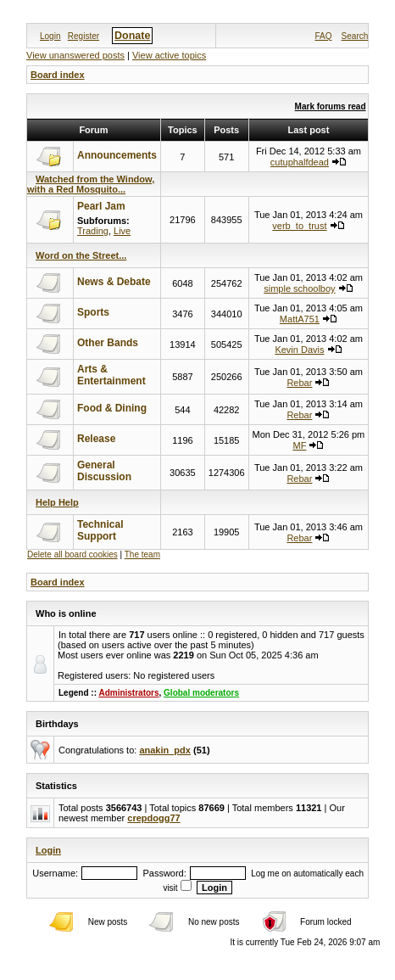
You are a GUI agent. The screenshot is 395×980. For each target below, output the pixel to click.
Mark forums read (331, 106)
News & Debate (114, 282)
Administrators (128, 693)
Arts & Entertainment (111, 375)
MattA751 (300, 319)
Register (83, 36)
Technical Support (100, 530)
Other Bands (108, 343)
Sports (93, 312)
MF (299, 445)
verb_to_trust (299, 226)
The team (142, 554)
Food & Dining (112, 408)
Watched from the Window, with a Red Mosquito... (91, 184)
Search (355, 36)
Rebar (299, 383)
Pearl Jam (101, 206)
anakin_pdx (165, 750)
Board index (58, 75)
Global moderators (201, 693)
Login (50, 36)
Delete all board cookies (72, 554)
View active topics (169, 55)
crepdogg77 (153, 818)
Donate (132, 36)
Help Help (57, 502)
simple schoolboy (299, 288)
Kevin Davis (299, 350)
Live (122, 231)
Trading (93, 231)
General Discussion (104, 471)
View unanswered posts (75, 55)
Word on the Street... (81, 255)
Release (96, 439)
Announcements (117, 155)
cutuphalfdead (300, 162)
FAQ (323, 36)
